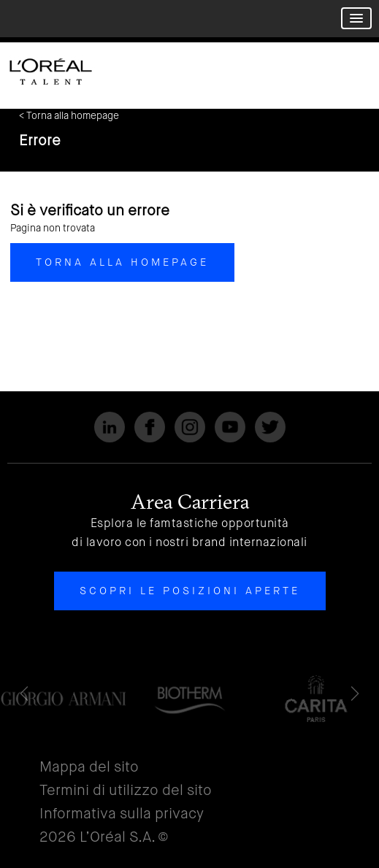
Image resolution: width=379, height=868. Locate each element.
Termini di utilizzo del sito (126, 790)
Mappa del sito (89, 767)
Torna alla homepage (122, 262)
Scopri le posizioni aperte (190, 591)
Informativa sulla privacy (122, 814)
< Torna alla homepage (69, 116)
